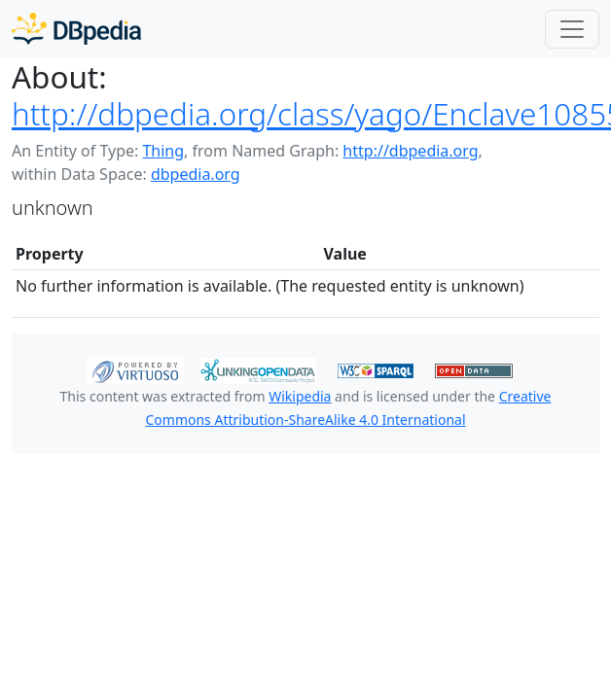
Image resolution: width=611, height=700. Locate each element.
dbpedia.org (196, 174)
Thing (163, 151)
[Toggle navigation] (572, 29)
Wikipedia (300, 396)
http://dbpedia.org (410, 151)
